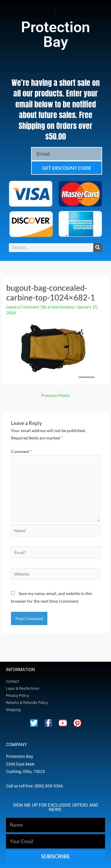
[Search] (98, 248)
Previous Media (55, 395)
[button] (55, 11)
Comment (21, 451)
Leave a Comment (22, 307)
